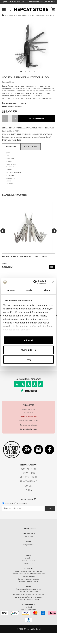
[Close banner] (53, 282)
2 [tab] (26, 72)
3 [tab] (31, 72)
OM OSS (29, 486)
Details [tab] (28, 290)
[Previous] (3, 231)
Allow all (29, 340)
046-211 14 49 (29, 536)
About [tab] (47, 290)
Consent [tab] (10, 290)
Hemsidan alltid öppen (28, 425)
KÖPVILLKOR (28, 473)
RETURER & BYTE (29, 477)
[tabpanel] (28, 47)
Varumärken (11, 16)
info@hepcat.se (29, 545)
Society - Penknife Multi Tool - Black (42, 16)
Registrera (9, 504)
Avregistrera (22, 504)
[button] (4, 9)
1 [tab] (22, 72)
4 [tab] (35, 72)
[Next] (54, 231)
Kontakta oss (28, 529)
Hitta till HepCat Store (28, 429)
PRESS (29, 490)
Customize (29, 350)
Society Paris (22, 16)
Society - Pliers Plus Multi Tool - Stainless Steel (25, 257)
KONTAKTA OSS (29, 469)
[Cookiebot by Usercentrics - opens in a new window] (35, 282)
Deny (29, 359)
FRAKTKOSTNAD (29, 481)
